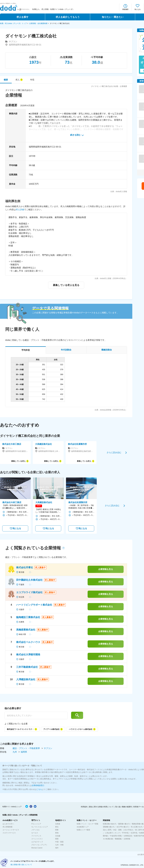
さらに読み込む (114, 452)
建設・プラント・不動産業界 (27, 748)
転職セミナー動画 (83, 830)
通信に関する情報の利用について (101, 807)
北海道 (58, 824)
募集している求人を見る (66, 285)
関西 (57, 839)
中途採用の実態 (116, 836)
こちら (39, 789)
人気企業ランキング (112, 833)
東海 (57, 833)
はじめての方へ (8, 824)
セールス (35, 833)
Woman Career (37, 848)
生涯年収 (134, 833)
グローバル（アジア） (40, 845)
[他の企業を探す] (36, 715)
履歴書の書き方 (124, 824)
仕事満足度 (128, 836)
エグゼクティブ (37, 842)
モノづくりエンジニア (40, 827)
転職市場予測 (139, 836)
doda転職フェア (83, 827)
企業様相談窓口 (38, 785)
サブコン (48, 748)
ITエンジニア (36, 824)
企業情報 (127, 839)
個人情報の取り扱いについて (21, 865)
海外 (57, 848)
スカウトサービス (9, 833)
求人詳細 (20, 210)
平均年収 (125, 833)
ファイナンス (36, 836)
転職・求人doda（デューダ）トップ (13, 23)
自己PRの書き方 (123, 827)
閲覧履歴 (125, 9)
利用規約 (84, 807)
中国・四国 (59, 842)
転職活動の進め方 (109, 824)
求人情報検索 (7, 827)
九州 (15, 752)
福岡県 (24, 752)
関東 (57, 830)
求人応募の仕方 (137, 827)
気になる (138, 9)
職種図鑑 (118, 839)
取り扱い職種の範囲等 (124, 807)
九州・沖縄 (59, 845)
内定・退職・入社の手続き (123, 830)
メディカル (35, 830)
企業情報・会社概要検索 (38, 23)
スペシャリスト (37, 839)
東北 (57, 827)
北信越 (58, 836)
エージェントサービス (11, 830)
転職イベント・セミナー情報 (88, 824)
